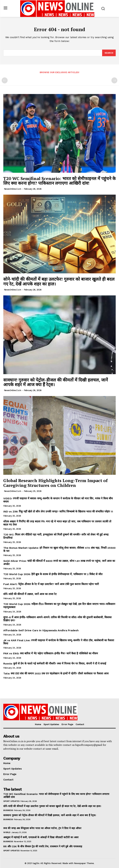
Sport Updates (11, 801)
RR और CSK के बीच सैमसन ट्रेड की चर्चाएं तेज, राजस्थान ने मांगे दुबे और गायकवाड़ (43, 846)
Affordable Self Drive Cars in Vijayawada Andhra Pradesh (41, 630)
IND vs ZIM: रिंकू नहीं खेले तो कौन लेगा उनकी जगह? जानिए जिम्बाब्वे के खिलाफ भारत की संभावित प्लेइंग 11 (58, 511)
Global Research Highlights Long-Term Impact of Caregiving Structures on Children (55, 483)
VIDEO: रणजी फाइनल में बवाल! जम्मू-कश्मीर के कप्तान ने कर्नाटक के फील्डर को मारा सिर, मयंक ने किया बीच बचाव (58, 500)
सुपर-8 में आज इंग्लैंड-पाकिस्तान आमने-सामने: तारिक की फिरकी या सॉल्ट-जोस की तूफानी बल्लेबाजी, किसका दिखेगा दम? (57, 619)
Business (8, 810)
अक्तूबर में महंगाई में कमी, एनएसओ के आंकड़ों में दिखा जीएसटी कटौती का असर (41, 837)
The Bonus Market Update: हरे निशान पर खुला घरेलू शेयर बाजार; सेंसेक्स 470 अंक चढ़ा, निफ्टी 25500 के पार (59, 549)
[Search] (109, 53)
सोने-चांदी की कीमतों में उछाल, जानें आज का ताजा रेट (30, 594)
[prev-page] (5, 80)
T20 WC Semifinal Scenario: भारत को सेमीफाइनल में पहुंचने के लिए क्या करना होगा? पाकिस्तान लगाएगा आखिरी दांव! (59, 181)
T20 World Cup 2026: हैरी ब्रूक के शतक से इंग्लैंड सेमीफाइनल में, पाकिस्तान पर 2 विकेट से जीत (53, 574)
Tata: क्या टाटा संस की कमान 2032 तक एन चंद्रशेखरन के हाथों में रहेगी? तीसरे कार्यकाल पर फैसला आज (56, 673)
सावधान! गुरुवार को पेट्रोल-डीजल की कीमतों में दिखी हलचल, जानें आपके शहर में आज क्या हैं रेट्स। (56, 382)
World (7, 832)
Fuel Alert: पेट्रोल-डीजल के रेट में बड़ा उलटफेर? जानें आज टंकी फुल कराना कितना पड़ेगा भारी (51, 584)
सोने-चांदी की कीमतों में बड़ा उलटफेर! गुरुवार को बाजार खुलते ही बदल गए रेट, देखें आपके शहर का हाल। (59, 281)
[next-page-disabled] (114, 80)
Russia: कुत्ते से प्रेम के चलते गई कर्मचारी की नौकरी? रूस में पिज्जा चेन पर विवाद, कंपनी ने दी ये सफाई (55, 664)
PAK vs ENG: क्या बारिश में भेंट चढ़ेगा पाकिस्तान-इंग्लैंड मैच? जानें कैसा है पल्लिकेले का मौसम (51, 653)
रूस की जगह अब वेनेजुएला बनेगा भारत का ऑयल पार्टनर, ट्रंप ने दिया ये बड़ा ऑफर (42, 828)
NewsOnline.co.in (13, 189)
